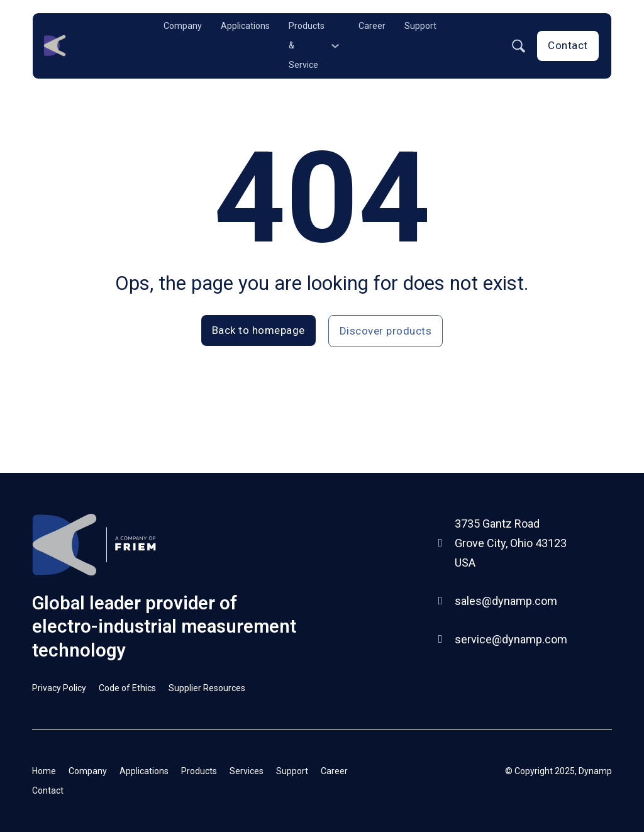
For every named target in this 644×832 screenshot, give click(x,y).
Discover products (386, 331)
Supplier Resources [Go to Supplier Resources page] (207, 688)
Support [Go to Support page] (292, 771)
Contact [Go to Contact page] (48, 790)
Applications (245, 26)
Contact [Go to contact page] (568, 45)
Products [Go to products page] (199, 771)
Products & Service (307, 45)
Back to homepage (258, 330)
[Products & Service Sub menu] (335, 46)
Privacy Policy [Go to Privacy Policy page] (59, 688)
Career (372, 26)
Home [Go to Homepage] (44, 771)
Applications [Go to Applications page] (144, 771)
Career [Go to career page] (334, 771)
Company (183, 26)
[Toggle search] (518, 46)
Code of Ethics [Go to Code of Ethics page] (127, 688)
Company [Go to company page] (88, 771)
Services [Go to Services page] (247, 771)
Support (420, 26)
